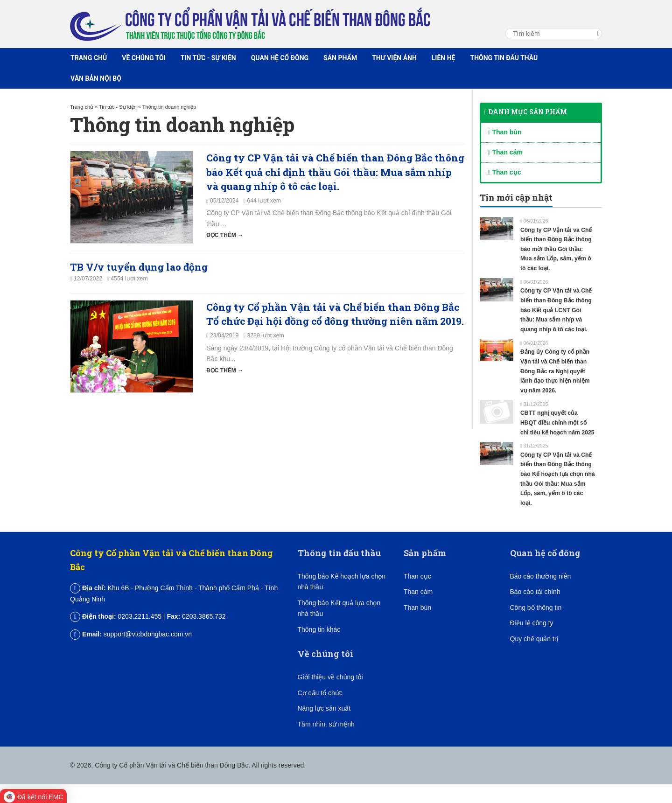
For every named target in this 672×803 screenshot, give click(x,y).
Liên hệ (444, 58)
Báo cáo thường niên (541, 576)
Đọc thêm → (225, 235)
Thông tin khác (319, 629)
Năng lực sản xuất (324, 708)
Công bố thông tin (536, 607)
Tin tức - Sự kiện (208, 58)
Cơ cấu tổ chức (320, 693)
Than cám (505, 152)
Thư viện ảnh (394, 58)
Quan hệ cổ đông (280, 58)
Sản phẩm (340, 58)
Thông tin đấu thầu (504, 58)
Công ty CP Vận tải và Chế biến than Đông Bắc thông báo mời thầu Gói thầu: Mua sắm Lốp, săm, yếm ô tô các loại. (556, 249)
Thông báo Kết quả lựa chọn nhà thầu (339, 608)
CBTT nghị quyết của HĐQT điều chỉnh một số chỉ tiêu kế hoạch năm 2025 (557, 422)
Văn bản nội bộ (96, 78)
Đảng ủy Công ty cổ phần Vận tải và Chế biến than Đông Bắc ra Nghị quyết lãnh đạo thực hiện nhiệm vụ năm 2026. (555, 371)
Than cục (505, 172)
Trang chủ (89, 58)
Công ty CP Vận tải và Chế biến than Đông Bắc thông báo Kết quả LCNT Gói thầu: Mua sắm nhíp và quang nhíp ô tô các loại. (556, 310)
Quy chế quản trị (534, 639)
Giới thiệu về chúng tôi (330, 677)
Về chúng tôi (144, 58)
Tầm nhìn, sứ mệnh (326, 724)
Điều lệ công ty (532, 623)
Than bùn (505, 132)
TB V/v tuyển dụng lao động (139, 267)
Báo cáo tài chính (535, 592)
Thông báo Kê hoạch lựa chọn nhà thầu (342, 582)
